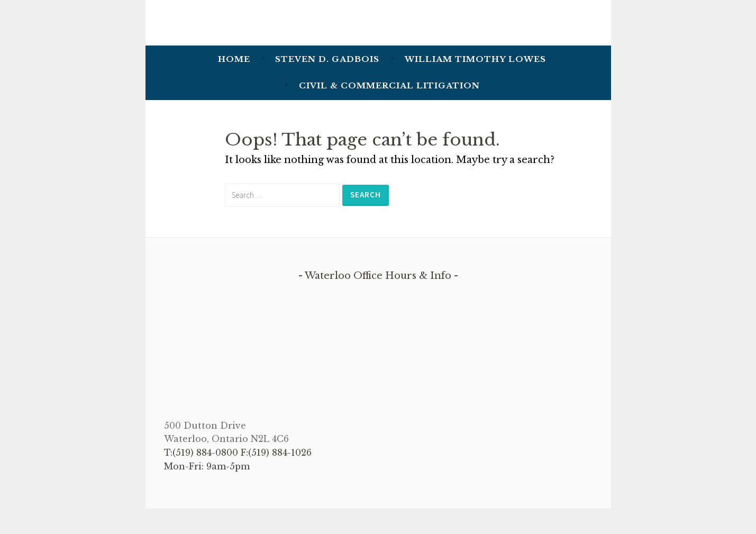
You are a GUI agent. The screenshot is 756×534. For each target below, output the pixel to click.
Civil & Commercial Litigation (389, 85)
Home (234, 59)
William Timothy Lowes (475, 59)
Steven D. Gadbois (327, 59)
